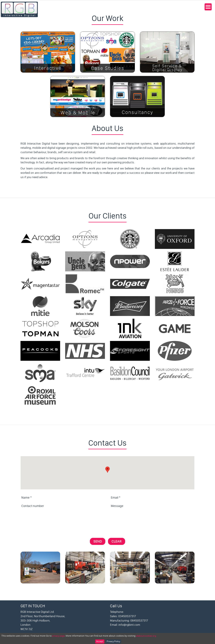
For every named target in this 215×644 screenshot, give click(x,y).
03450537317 (127, 616)
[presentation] (46, 520)
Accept (100, 641)
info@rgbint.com (129, 625)
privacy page (58, 636)
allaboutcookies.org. (146, 636)
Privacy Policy (113, 641)
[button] (107, 470)
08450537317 (139, 621)
